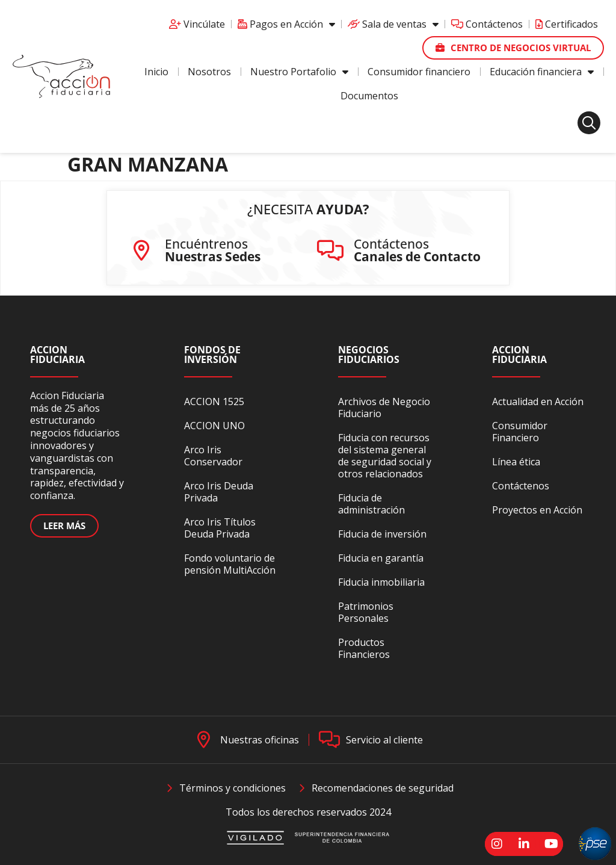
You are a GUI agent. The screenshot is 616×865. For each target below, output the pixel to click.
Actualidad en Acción (538, 401)
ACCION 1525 (214, 401)
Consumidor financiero (419, 72)
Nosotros (209, 72)
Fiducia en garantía (381, 558)
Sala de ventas (393, 24)
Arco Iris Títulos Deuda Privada (220, 528)
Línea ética (516, 462)
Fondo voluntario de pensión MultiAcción (230, 564)
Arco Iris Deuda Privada (219, 492)
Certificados (567, 24)
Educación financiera (542, 72)
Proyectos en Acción (537, 510)
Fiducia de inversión (382, 534)
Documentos (369, 96)
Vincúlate (197, 24)
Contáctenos (487, 24)
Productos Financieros (364, 648)
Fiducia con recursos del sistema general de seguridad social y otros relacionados (385, 456)
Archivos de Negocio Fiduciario (384, 408)
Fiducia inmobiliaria (381, 582)
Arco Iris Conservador (213, 456)
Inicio (156, 72)
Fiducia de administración (371, 504)
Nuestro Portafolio (299, 72)
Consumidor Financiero (520, 432)
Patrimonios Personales (366, 612)
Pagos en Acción (286, 24)
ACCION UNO (214, 426)
